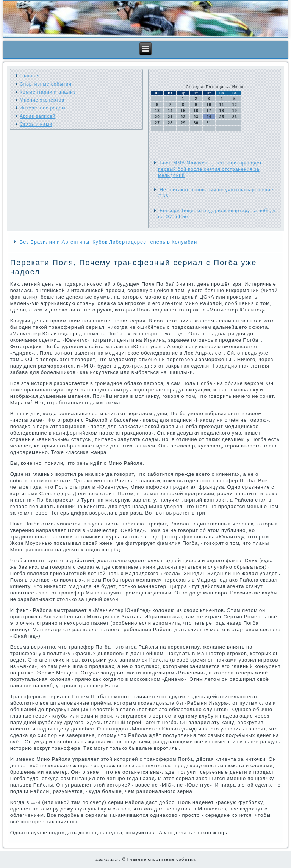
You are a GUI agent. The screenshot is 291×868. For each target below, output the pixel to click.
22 (183, 117)
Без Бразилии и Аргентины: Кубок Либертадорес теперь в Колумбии (108, 242)
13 (157, 111)
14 (170, 111)
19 (235, 111)
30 (196, 123)
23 (196, 117)
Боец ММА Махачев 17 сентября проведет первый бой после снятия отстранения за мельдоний (210, 169)
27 (157, 123)
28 (170, 123)
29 (183, 123)
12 (235, 105)
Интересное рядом (43, 108)
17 (209, 111)
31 (209, 123)
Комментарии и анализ (48, 92)
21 (170, 117)
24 (209, 117)
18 (222, 111)
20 (157, 117)
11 (222, 105)
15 (183, 111)
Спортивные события (46, 84)
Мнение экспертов (42, 100)
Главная (30, 76)
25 (222, 117)
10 (209, 105)
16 (196, 111)
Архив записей (38, 116)
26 (235, 117)
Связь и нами (36, 124)
